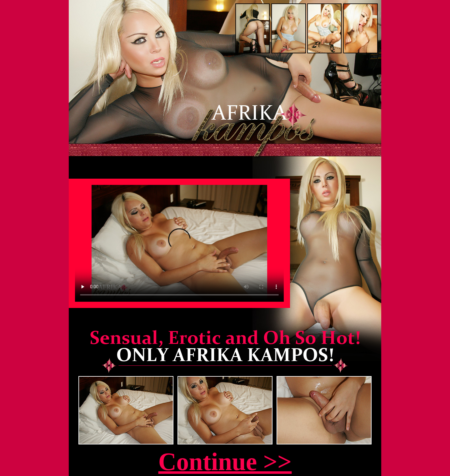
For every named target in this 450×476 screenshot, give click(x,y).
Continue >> (225, 462)
